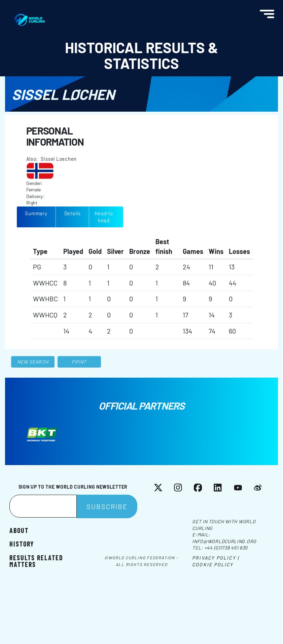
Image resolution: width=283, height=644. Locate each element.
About (19, 530)
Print (79, 362)
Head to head (104, 217)
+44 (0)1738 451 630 (226, 548)
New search (33, 362)
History (22, 544)
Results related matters (36, 561)
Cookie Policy (213, 564)
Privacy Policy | (216, 558)
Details (73, 213)
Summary (36, 213)
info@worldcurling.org (224, 541)
